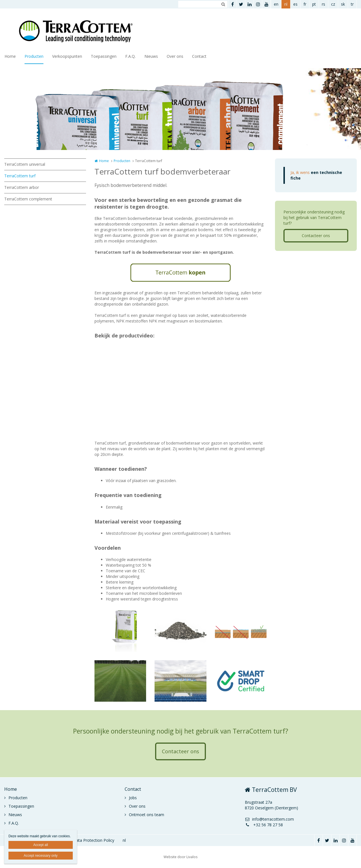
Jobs (133, 798)
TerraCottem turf (20, 176)
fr (305, 4)
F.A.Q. (130, 56)
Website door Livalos (180, 857)
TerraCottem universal (25, 164)
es (295, 4)
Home (10, 56)
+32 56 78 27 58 (264, 825)
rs (323, 4)
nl (286, 4)
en (276, 4)
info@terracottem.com (269, 819)
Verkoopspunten (67, 56)
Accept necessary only (41, 856)
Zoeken (223, 4)
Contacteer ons (316, 236)
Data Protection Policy (94, 840)
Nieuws (151, 56)
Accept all (41, 845)
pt (314, 4)
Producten (34, 56)
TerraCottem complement (28, 199)
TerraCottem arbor (22, 187)
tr (352, 4)
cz (333, 4)
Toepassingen (104, 56)
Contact (199, 56)
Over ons (175, 56)
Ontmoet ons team (147, 815)
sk (343, 4)
